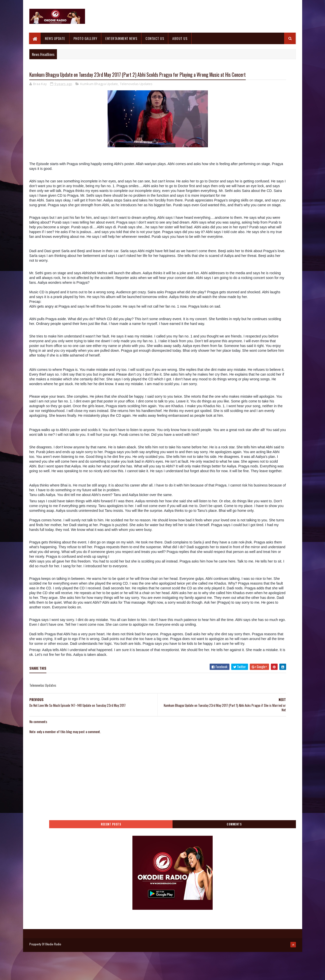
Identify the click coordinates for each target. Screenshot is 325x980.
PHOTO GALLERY (85, 38)
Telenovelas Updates (136, 94)
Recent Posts (236, 80)
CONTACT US (155, 38)
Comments (276, 80)
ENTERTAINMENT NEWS (121, 38)
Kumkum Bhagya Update (99, 94)
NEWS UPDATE (55, 38)
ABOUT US (180, 38)
